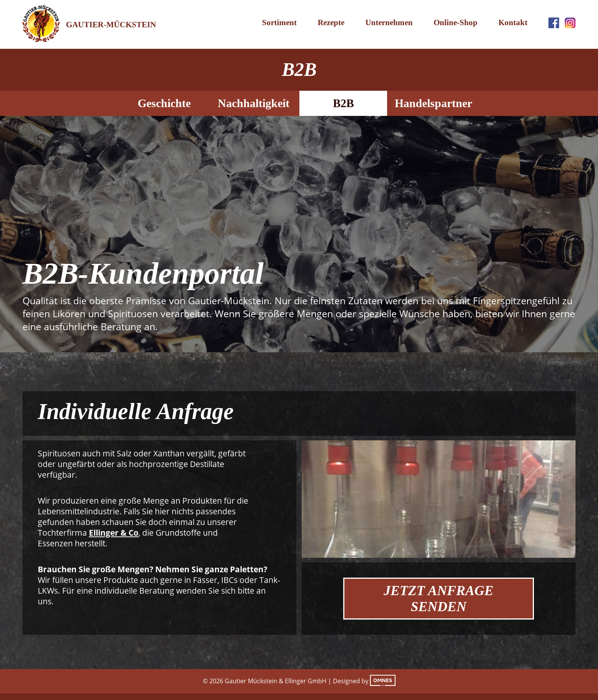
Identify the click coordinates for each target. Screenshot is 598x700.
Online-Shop (456, 22)
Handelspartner (433, 103)
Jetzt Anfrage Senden (439, 599)
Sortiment (279, 22)
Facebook (554, 23)
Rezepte (331, 22)
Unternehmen (389, 22)
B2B (343, 103)
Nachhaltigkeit (254, 103)
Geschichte (164, 103)
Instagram (570, 23)
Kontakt (513, 22)
